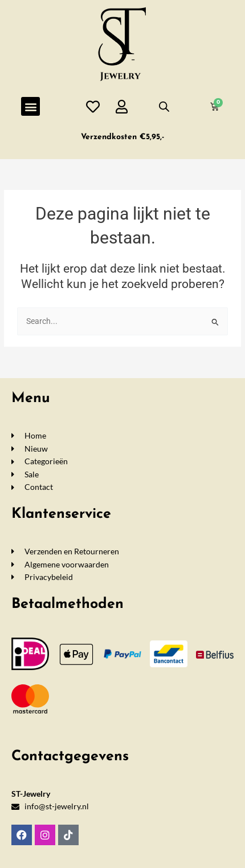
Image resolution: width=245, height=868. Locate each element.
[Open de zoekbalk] (164, 107)
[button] (30, 106)
